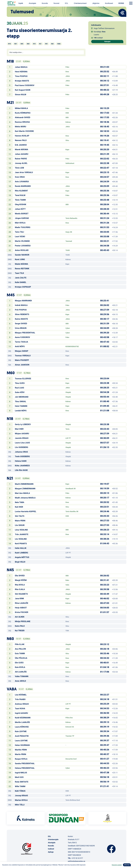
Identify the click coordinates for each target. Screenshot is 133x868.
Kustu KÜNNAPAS (23, 113)
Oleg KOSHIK (21, 204)
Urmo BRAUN (21, 328)
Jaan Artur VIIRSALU (24, 172)
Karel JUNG (20, 259)
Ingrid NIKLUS (21, 773)
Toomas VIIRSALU (23, 356)
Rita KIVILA (20, 585)
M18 (9, 44)
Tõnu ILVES (20, 383)
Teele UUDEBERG (22, 456)
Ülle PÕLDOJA (21, 658)
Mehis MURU (21, 127)
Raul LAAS (20, 388)
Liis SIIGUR (20, 525)
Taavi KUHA (20, 709)
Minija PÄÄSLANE (23, 621)
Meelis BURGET (22, 214)
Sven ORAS (20, 177)
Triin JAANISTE (22, 534)
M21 (16, 44)
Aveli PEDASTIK (22, 736)
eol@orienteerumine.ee (76, 861)
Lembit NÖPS (21, 411)
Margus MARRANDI (23, 301)
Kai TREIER (20, 631)
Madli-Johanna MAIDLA (25, 498)
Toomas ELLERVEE (23, 379)
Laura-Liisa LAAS (22, 443)
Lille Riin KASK (21, 470)
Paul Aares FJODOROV (25, 85)
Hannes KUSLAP (22, 136)
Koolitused (109, 3)
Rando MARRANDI (23, 186)
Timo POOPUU (21, 76)
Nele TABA (20, 502)
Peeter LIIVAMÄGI (23, 246)
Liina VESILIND (21, 530)
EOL (67, 3)
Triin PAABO (20, 699)
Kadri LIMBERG (22, 553)
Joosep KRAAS (21, 796)
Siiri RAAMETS (21, 594)
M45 (22, 44)
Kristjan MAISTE (22, 81)
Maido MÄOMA (22, 264)
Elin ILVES (19, 663)
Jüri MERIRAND (22, 397)
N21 (40, 44)
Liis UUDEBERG (22, 447)
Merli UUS (19, 777)
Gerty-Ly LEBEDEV (23, 424)
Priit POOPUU (21, 310)
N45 (46, 44)
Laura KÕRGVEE (22, 727)
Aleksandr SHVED (23, 117)
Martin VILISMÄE (22, 241)
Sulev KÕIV (20, 392)
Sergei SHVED (21, 324)
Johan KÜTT (20, 209)
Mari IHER (19, 429)
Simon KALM (21, 95)
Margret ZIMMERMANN (25, 489)
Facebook (111, 849)
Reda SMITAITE (22, 782)
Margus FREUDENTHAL (25, 333)
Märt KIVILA (20, 223)
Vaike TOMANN (22, 676)
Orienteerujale (53, 839)
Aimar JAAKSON (22, 365)
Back (122, 13)
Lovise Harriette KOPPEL (26, 511)
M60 (28, 44)
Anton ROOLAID (22, 250)
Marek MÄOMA (22, 149)
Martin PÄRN (21, 754)
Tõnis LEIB (19, 168)
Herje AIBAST (21, 608)
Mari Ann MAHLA (22, 493)
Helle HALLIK (21, 548)
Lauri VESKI (20, 237)
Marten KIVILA (21, 800)
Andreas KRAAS (22, 704)
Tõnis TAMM (20, 200)
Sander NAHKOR (22, 255)
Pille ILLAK (20, 644)
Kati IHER (19, 507)
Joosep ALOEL (21, 163)
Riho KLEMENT (21, 191)
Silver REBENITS (22, 314)
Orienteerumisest (80, 3)
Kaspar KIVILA (21, 759)
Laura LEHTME (21, 741)
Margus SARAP (22, 351)
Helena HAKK (21, 461)
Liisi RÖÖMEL (21, 695)
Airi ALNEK (20, 617)
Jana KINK (19, 599)
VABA (59, 44)
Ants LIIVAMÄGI (22, 182)
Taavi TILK (19, 273)
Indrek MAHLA (21, 305)
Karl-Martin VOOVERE (24, 131)
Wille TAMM (20, 786)
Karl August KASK (23, 90)
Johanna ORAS (21, 452)
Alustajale (32, 3)
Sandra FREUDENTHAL (25, 763)
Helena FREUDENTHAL (25, 768)
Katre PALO (20, 626)
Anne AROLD (20, 681)
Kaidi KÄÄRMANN (23, 718)
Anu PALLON (20, 649)
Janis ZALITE (21, 278)
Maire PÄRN (20, 521)
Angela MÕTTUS (22, 557)
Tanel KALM (20, 195)
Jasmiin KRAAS (22, 438)
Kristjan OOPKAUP (23, 287)
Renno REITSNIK (22, 269)
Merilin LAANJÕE (22, 722)
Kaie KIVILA (20, 667)
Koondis (45, 3)
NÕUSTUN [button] (127, 865)
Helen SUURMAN (22, 745)
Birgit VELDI (20, 562)
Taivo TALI (19, 232)
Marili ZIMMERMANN (24, 484)
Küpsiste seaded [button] (117, 865)
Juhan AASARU (22, 154)
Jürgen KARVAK (22, 218)
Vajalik (21, 3)
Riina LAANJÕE (22, 603)
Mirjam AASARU (22, 434)
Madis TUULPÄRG (23, 227)
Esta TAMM (20, 653)
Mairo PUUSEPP (22, 360)
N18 (34, 44)
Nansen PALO (21, 140)
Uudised (51, 849)
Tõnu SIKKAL (21, 401)
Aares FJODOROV (23, 337)
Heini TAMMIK (21, 406)
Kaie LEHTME (21, 731)
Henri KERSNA (21, 72)
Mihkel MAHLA (21, 108)
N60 (52, 44)
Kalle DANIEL (21, 282)
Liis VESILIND (21, 539)
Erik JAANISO (21, 145)
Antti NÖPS (20, 346)
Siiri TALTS (20, 516)
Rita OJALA (20, 589)
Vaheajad (107, 42)
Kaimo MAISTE (21, 319)
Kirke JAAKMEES (22, 466)
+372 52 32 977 (77, 858)
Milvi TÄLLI (20, 805)
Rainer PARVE (21, 159)
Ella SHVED (20, 576)
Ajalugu (51, 852)
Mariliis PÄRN (21, 750)
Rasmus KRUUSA (22, 122)
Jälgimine (96, 3)
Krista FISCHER (22, 612)
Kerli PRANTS (21, 544)
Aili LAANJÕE (21, 672)
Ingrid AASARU (21, 713)
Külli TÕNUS (20, 791)
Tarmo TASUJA (22, 342)
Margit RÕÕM (21, 580)
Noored (56, 3)
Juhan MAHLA (21, 67)
